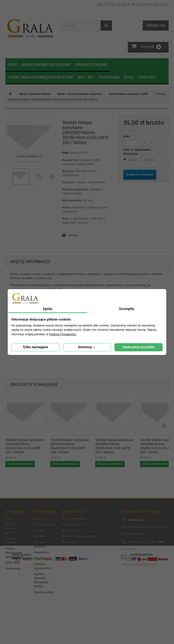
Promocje (40, 519)
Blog (129, 77)
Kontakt (147, 77)
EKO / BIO (86, 77)
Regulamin (41, 552)
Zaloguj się (156, 25)
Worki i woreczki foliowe (46, 65)
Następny (52, 177)
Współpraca (42, 558)
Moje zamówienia (74, 519)
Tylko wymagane (35, 347)
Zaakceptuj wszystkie (138, 347)
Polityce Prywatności (62, 334)
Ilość (127, 136)
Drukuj (74, 235)
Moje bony (69, 542)
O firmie (39, 536)
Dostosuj (87, 347)
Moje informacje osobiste (80, 536)
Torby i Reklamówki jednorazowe (40, 77)
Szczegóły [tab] (127, 309)
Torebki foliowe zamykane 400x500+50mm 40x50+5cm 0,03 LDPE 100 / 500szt (115, 446)
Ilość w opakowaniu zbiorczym (137, 152)
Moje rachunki (72, 525)
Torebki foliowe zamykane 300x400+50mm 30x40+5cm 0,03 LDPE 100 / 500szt (70, 446)
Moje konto (74, 511)
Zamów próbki (44, 592)
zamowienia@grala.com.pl (138, 564)
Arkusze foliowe (91, 65)
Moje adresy (71, 530)
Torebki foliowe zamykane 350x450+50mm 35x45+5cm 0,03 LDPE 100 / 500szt (25, 446)
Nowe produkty (44, 525)
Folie (12, 65)
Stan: (66, 153)
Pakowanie (109, 77)
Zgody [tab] (48, 309)
